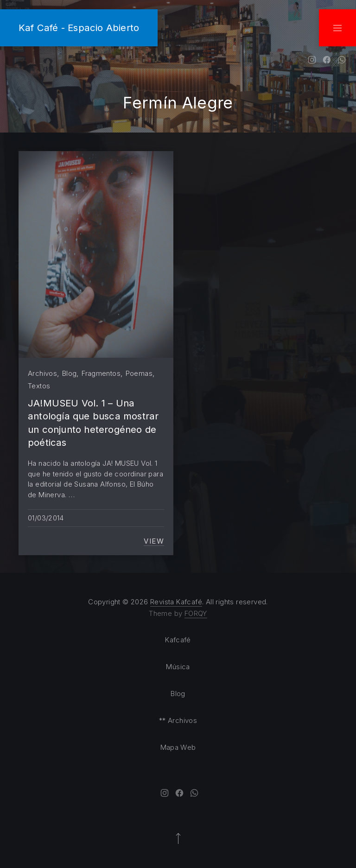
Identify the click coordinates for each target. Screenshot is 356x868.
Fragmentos (101, 373)
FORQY (196, 613)
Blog (70, 373)
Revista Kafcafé (176, 602)
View (154, 541)
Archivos (42, 373)
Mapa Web (178, 747)
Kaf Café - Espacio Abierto (79, 28)
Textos (39, 386)
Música (178, 667)
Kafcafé (178, 640)
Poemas (139, 373)
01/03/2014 (46, 518)
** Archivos (178, 720)
